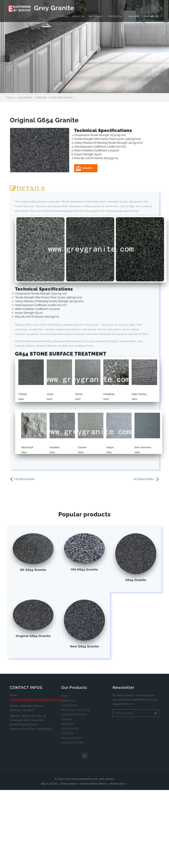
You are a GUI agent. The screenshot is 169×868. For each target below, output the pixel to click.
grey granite (107, 779)
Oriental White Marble (94, 784)
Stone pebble (69, 784)
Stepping (66, 719)
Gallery (134, 16)
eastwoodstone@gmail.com (37, 700)
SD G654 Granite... (144, 479)
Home (64, 16)
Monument (67, 724)
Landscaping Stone (72, 742)
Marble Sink (117, 784)
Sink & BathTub (70, 728)
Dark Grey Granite (61, 98)
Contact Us (151, 16)
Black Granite (50, 784)
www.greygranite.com (84, 779)
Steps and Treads (71, 738)
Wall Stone (68, 733)
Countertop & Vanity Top (76, 710)
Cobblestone (69, 701)
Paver (64, 696)
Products (117, 16)
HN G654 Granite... (25, 479)
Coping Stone (69, 705)
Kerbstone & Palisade (74, 715)
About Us (78, 16)
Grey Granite (41, 8)
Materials (97, 16)
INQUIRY (84, 168)
